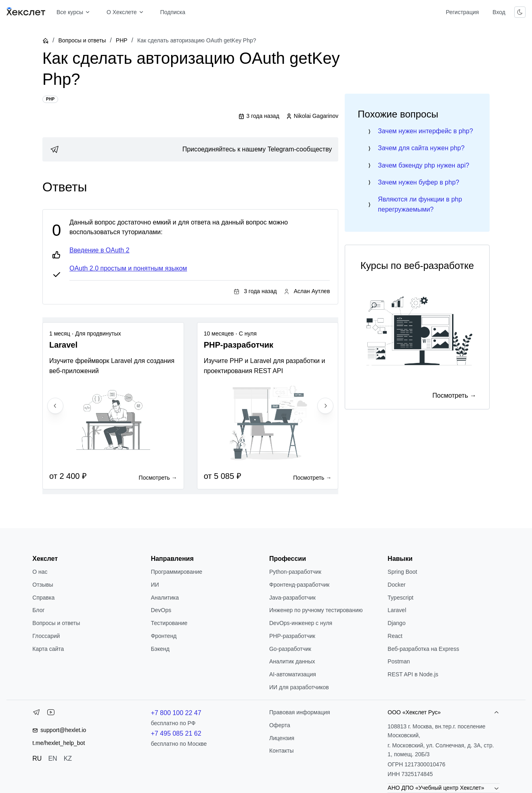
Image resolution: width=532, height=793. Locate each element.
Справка (43, 598)
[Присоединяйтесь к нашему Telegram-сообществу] (190, 149)
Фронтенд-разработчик (299, 585)
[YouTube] (51, 714)
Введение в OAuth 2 (99, 250)
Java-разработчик (292, 598)
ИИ (155, 585)
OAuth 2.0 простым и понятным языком (128, 268)
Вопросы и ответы (82, 40)
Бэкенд (160, 649)
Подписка (173, 12)
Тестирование (169, 623)
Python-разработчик (295, 572)
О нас (40, 572)
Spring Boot (402, 572)
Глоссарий (46, 636)
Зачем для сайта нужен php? (421, 148)
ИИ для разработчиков (299, 687)
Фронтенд (164, 636)
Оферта (280, 725)
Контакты (281, 751)
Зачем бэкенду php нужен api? (423, 165)
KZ (68, 758)
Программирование (177, 572)
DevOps (161, 610)
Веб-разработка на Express (423, 649)
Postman (399, 661)
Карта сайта (48, 649)
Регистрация (462, 12)
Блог (38, 610)
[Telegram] (36, 714)
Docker (396, 585)
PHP (122, 40)
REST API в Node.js (413, 674)
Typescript (400, 598)
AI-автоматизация (293, 674)
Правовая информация (300, 712)
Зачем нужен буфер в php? (418, 182)
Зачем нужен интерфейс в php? (425, 131)
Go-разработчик (290, 649)
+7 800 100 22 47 (176, 713)
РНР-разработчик (292, 636)
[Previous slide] (55, 406)
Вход (499, 12)
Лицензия (282, 738)
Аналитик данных (292, 661)
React (395, 636)
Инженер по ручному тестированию (316, 610)
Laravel (397, 610)
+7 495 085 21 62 (176, 733)
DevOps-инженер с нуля (301, 623)
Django (396, 623)
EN (52, 758)
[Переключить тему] (520, 12)
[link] (190, 149)
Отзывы (43, 585)
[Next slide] (325, 406)
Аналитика (165, 598)
